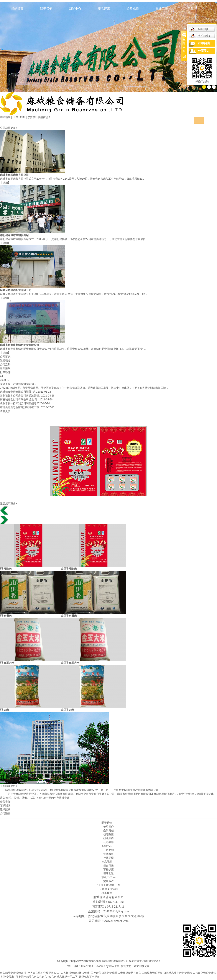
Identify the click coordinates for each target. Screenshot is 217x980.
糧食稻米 (108, 866)
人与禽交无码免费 (203, 973)
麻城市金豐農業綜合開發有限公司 (20, 345)
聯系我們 (191, 9)
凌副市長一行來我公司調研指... (18, 384)
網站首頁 (17, 9)
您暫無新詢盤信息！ (39, 117)
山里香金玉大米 (71, 663)
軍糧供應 (108, 869)
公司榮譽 (5, 813)
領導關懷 (5, 806)
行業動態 (108, 858)
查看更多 (5, 411)
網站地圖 (5, 117)
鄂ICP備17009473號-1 (80, 966)
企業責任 (5, 802)
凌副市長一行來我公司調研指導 (18, 403)
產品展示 (104, 9)
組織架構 (5, 809)
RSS (15, 117)
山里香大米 (69, 710)
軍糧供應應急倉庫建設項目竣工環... (21, 407)
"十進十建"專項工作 (109, 885)
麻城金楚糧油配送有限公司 (16, 290)
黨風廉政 (108, 881)
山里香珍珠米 (70, 569)
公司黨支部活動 (108, 889)
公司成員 (133, 9)
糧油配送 (108, 873)
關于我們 (46, 9)
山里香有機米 (70, 616)
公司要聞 (108, 850)
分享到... (204, 51)
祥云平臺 (114, 966)
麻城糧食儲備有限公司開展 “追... (19, 392)
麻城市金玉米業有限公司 (14, 175)
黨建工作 (162, 9)
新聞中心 (75, 9)
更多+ (14, 128)
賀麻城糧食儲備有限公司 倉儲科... (20, 400)
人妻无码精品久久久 (129, 973)
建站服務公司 (142, 966)
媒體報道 (108, 854)
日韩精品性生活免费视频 (178, 973)
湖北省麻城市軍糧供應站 (14, 235)
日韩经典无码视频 (152, 973)
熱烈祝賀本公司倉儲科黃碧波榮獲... (21, 396)
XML (23, 117)
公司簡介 (108, 827)
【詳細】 (5, 183)
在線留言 (204, 43)
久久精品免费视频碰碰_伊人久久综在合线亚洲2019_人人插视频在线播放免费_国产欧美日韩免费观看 (58, 973)
